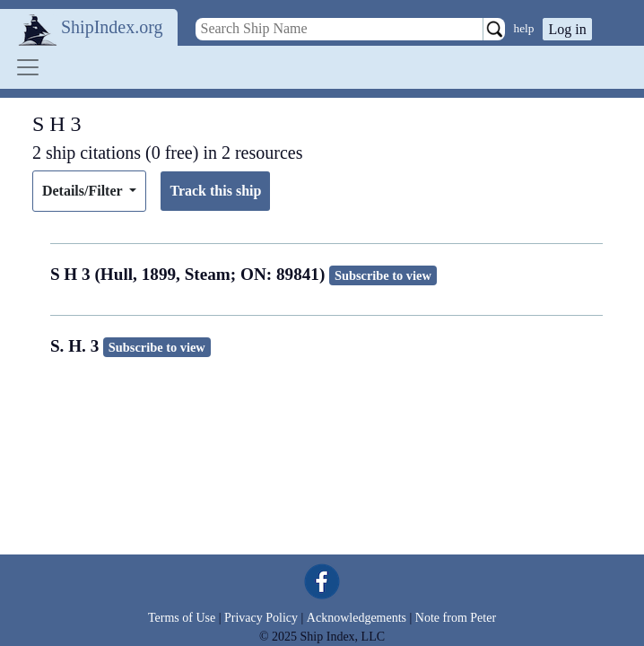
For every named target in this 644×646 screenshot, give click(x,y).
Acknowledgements (357, 618)
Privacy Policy (261, 618)
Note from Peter (456, 618)
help (524, 28)
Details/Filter (84, 191)
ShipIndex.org (112, 27)
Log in (567, 29)
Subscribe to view (383, 275)
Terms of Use (182, 618)
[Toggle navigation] (28, 67)
